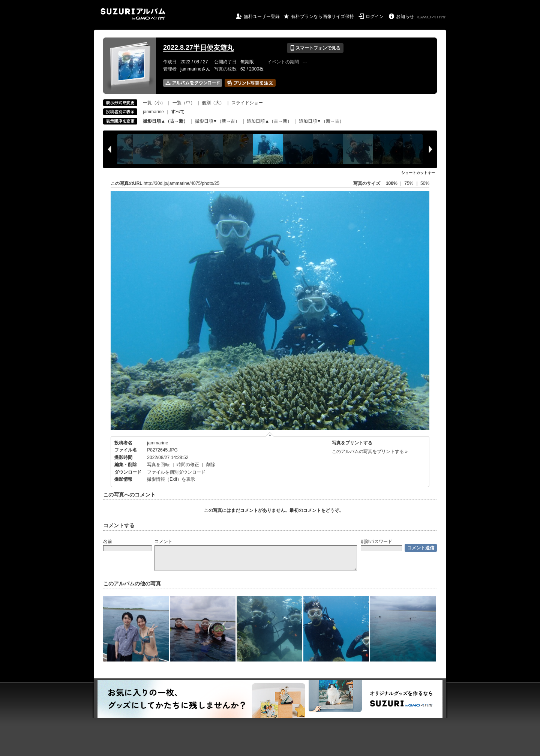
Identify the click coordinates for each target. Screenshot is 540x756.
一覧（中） (184, 103)
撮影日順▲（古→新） (165, 121)
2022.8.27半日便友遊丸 (198, 48)
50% (425, 183)
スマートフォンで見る (315, 48)
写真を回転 (158, 465)
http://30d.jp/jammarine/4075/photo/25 (181, 183)
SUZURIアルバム (133, 14)
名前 (108, 541)
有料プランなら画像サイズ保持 (322, 16)
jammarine (153, 112)
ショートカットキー (418, 173)
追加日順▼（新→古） (321, 121)
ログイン (375, 16)
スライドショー (247, 103)
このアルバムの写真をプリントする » (370, 451)
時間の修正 (188, 465)
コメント (163, 541)
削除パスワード (376, 541)
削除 (211, 465)
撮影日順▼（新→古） (217, 121)
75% (409, 183)
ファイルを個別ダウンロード (176, 472)
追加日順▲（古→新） (269, 121)
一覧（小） (154, 103)
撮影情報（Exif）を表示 (171, 479)
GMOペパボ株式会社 (432, 17)
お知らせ (405, 16)
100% (392, 183)
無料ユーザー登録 (262, 16)
